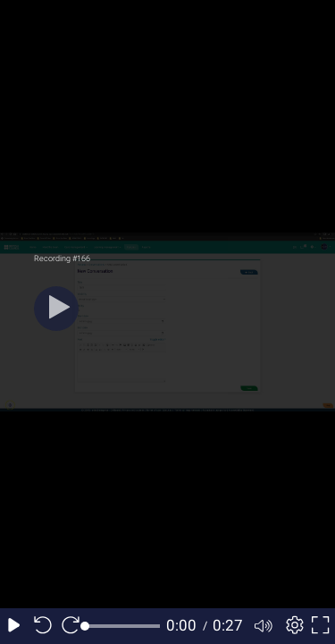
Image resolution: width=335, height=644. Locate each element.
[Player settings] (292, 626)
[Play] (56, 309)
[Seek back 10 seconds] (43, 626)
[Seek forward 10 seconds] (71, 626)
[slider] (123, 626)
